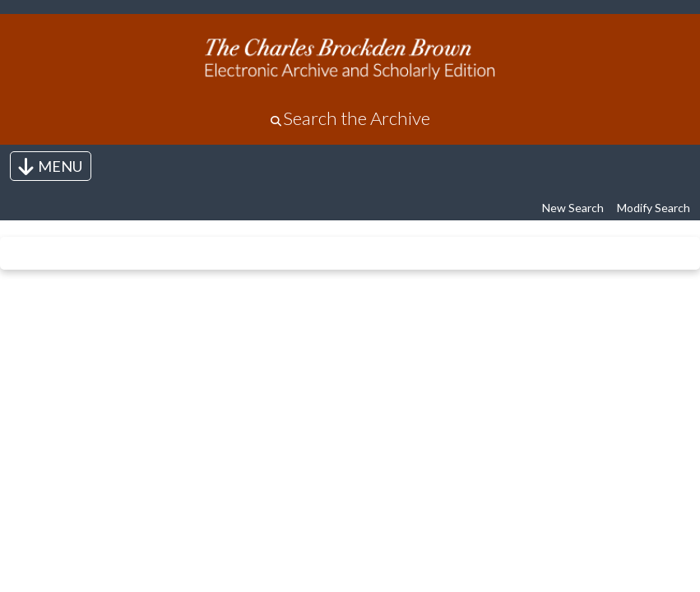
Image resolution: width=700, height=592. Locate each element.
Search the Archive (357, 118)
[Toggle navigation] (51, 166)
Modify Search (654, 208)
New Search (573, 208)
